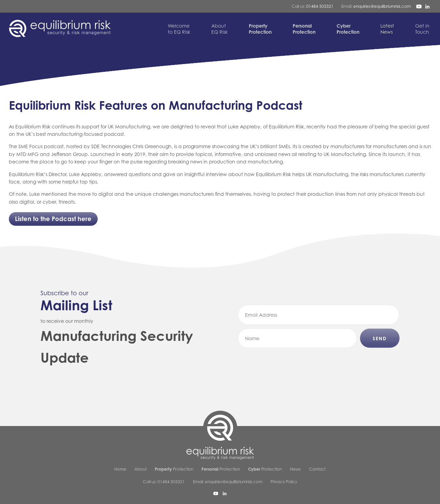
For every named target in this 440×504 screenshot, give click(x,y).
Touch (422, 29)
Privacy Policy (284, 482)
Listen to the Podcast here (53, 219)
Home (120, 469)
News (387, 29)
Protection (174, 469)
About (141, 469)
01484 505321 (320, 6)
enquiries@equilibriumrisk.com (382, 6)
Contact (317, 469)
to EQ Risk (179, 29)
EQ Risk (219, 29)
